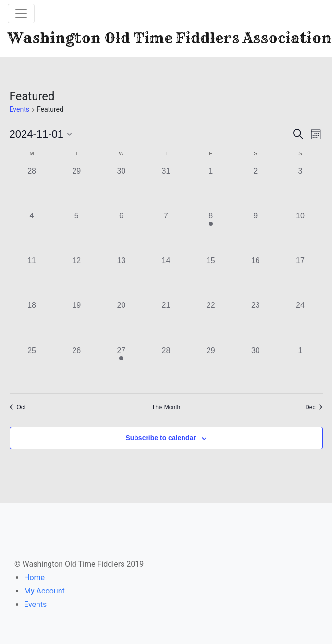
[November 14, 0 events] (166, 277)
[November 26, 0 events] (77, 367)
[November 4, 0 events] (32, 233)
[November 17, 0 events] (300, 277)
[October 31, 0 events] (166, 188)
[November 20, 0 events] (121, 322)
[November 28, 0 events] (166, 367)
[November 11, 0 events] (32, 277)
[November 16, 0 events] (255, 277)
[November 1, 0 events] (211, 188)
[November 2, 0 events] (255, 188)
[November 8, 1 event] (211, 233)
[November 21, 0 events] (166, 322)
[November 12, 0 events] (77, 277)
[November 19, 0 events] (77, 322)
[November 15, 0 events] (211, 277)
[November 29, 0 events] (211, 367)
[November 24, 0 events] (300, 322)
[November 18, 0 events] (32, 322)
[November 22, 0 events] (211, 322)
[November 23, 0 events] (255, 322)
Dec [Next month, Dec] (314, 407)
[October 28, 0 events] (32, 188)
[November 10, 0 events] (300, 233)
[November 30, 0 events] (255, 367)
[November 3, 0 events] (300, 188)
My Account (44, 591)
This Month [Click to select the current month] (166, 407)
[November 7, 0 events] (166, 233)
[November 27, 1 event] (121, 367)
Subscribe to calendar (160, 438)
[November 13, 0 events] (121, 277)
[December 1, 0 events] (300, 367)
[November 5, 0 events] (77, 233)
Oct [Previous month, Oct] (18, 407)
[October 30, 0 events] (121, 188)
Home (34, 577)
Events (19, 109)
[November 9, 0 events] (255, 233)
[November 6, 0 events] (121, 233)
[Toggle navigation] (21, 13)
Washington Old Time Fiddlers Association (170, 38)
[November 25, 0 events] (32, 367)
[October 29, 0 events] (77, 188)
